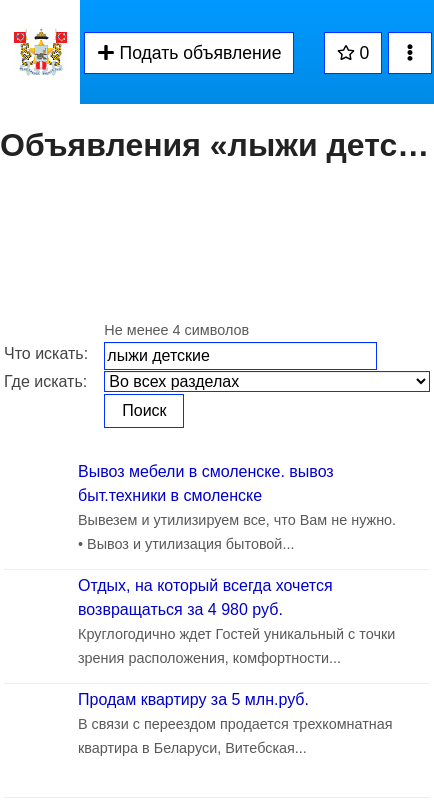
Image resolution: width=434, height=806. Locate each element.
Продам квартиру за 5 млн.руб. (193, 699)
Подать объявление (189, 53)
